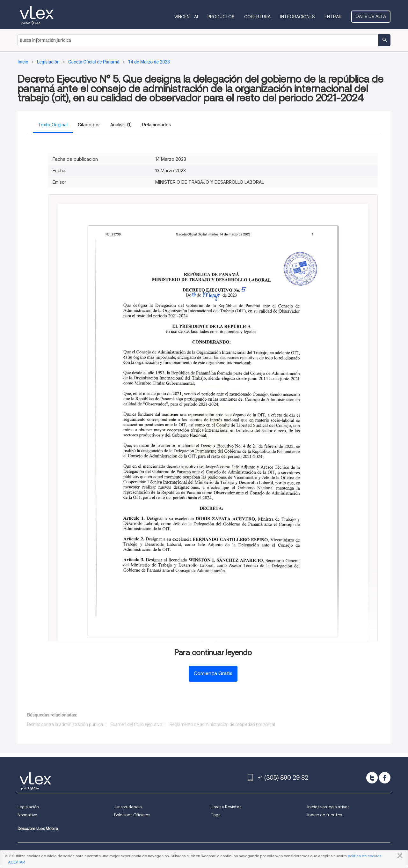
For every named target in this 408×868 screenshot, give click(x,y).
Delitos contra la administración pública (65, 724)
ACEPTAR (16, 862)
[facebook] (385, 778)
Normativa (27, 815)
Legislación (28, 807)
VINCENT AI (186, 17)
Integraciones (298, 17)
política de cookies (364, 856)
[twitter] (372, 778)
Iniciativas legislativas (328, 807)
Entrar (333, 17)
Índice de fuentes (325, 815)
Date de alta (371, 16)
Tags (215, 815)
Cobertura (257, 17)
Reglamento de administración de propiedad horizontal (222, 724)
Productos (221, 17)
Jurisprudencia (128, 807)
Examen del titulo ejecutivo (136, 724)
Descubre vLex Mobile (38, 829)
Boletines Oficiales (132, 815)
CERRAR (399, 856)
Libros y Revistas (226, 807)
